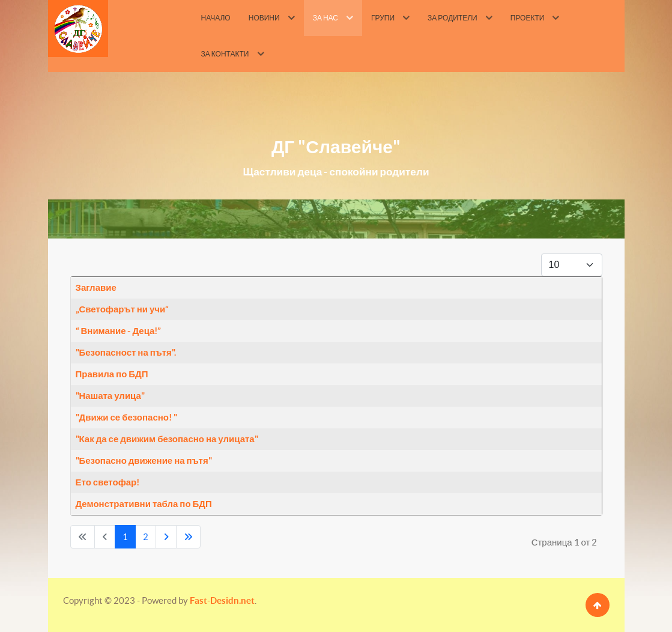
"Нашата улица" (110, 396)
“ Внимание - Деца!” (119, 331)
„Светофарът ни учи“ (123, 309)
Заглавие (96, 287)
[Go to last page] (188, 537)
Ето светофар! (108, 482)
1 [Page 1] (125, 537)
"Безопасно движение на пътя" (144, 460)
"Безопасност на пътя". (126, 352)
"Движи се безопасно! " (127, 417)
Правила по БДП (112, 374)
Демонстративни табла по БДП (144, 504)
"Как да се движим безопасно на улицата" (167, 439)
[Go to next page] (166, 537)
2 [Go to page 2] (146, 537)
